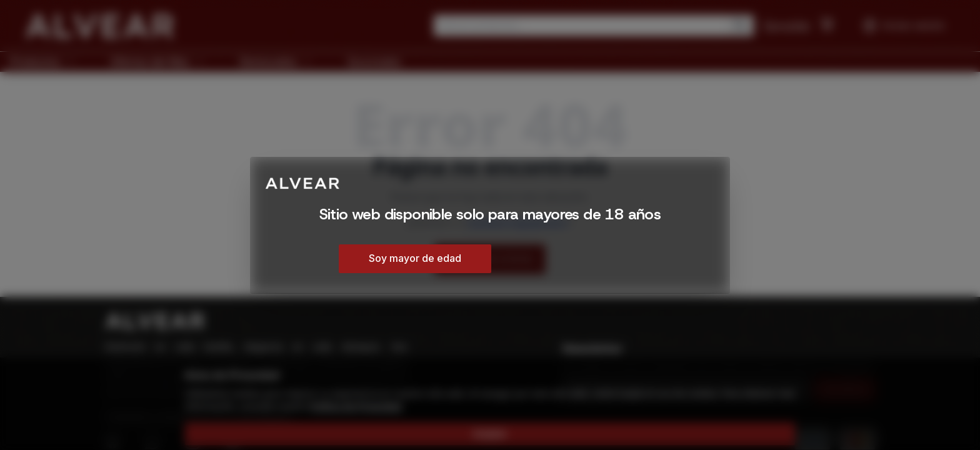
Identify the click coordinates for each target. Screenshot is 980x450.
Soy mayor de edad (415, 258)
